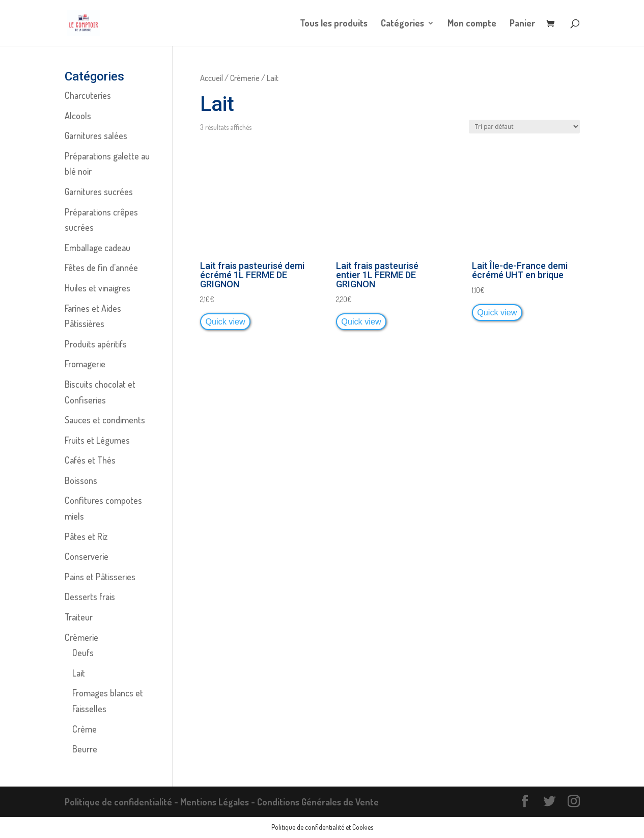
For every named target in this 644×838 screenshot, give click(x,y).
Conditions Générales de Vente (318, 802)
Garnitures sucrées (99, 192)
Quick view (225, 321)
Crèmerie (245, 78)
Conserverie (87, 556)
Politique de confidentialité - (122, 802)
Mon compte (472, 24)
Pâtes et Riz (86, 536)
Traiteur (79, 617)
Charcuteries (88, 95)
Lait (79, 673)
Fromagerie (85, 364)
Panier (522, 24)
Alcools (78, 116)
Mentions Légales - (219, 802)
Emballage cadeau (97, 248)
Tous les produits (334, 24)
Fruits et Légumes (97, 440)
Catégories (402, 24)
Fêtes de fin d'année (101, 267)
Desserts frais (90, 597)
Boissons (81, 480)
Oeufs (83, 653)
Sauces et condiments (105, 420)
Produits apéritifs (96, 344)
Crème (85, 729)
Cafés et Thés (90, 460)
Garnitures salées (96, 136)
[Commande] (524, 127)
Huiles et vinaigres (97, 288)
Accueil (212, 78)
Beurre (85, 749)
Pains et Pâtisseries (100, 577)
